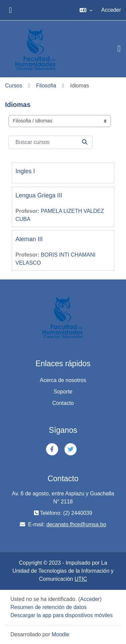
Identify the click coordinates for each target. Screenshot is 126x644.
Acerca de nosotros (63, 380)
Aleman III (29, 239)
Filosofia (46, 86)
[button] (86, 10)
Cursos (14, 86)
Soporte (63, 392)
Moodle (60, 634)
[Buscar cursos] (50, 142)
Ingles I (25, 171)
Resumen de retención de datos (49, 607)
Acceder (111, 10)
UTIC (81, 579)
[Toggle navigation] (119, 49)
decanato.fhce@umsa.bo (76, 524)
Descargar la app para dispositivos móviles (61, 615)
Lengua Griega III (39, 195)
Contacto (63, 403)
